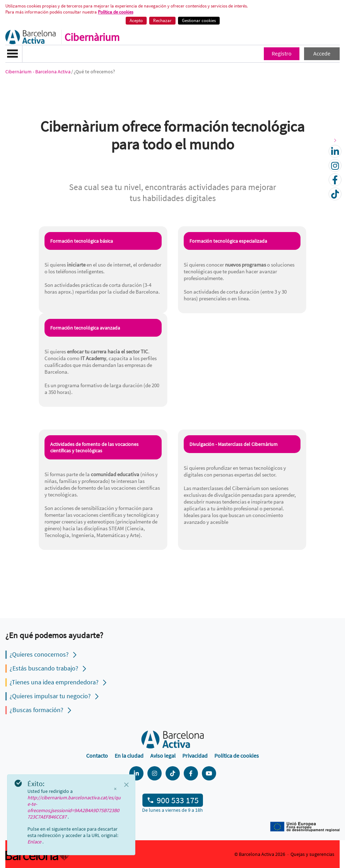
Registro (282, 53)
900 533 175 (178, 800)
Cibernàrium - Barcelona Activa (38, 72)
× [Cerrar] (115, 789)
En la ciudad (129, 756)
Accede (322, 53)
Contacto (97, 756)
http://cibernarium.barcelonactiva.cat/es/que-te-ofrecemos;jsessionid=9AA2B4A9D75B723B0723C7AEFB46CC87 (74, 807)
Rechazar (162, 20)
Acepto (136, 20)
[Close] (126, 785)
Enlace (35, 842)
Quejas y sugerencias (312, 854)
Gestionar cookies (199, 20)
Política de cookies (237, 756)
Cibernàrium (92, 37)
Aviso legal (163, 756)
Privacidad (195, 756)
